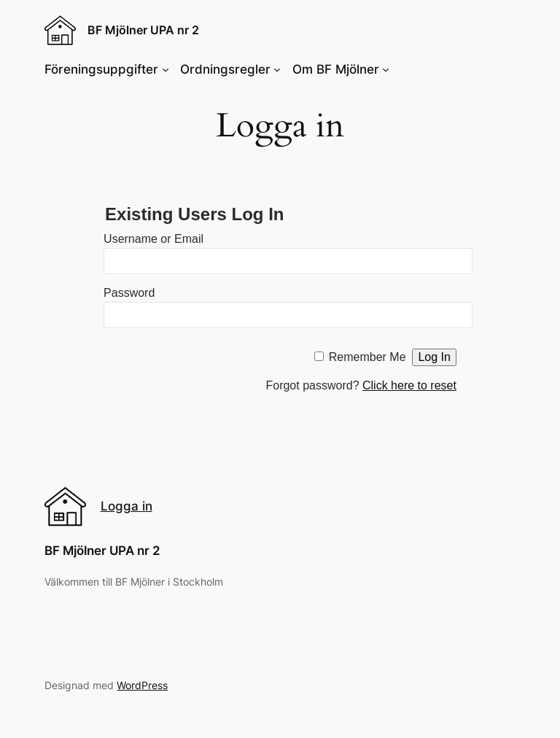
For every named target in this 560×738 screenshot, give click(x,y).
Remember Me (367, 357)
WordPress (142, 685)
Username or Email (153, 239)
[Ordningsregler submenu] (277, 69)
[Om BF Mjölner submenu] (386, 69)
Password (129, 293)
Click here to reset (409, 385)
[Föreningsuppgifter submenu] (166, 69)
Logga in (127, 506)
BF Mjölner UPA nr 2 (143, 30)
